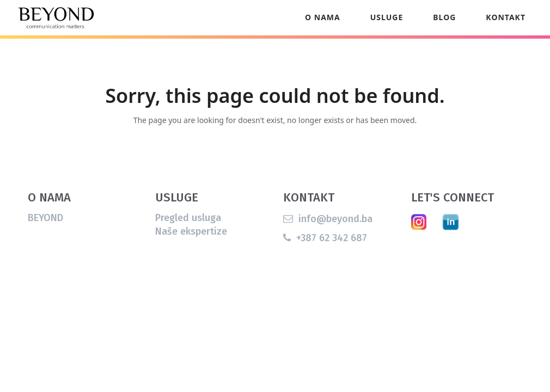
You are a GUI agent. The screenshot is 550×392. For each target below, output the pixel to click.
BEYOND (45, 240)
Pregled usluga (188, 240)
